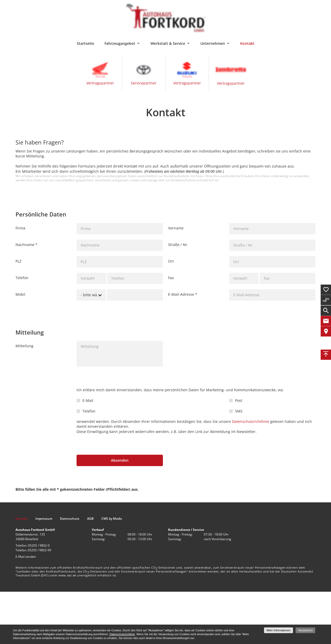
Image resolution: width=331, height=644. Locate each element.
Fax (171, 278)
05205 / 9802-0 (39, 545)
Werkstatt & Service (168, 43)
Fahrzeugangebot (120, 43)
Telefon (22, 278)
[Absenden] (120, 460)
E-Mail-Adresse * (183, 294)
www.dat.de (67, 575)
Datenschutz (70, 519)
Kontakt (247, 43)
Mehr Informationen (279, 630)
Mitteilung (24, 346)
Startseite (85, 43)
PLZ (18, 261)
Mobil (20, 294)
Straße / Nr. (178, 245)
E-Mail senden (26, 557)
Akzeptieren (305, 630)
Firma (20, 228)
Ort (171, 261)
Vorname (176, 228)
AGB (90, 519)
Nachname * (27, 245)
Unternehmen (213, 43)
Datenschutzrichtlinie (251, 421)
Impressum (44, 519)
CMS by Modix (112, 519)
